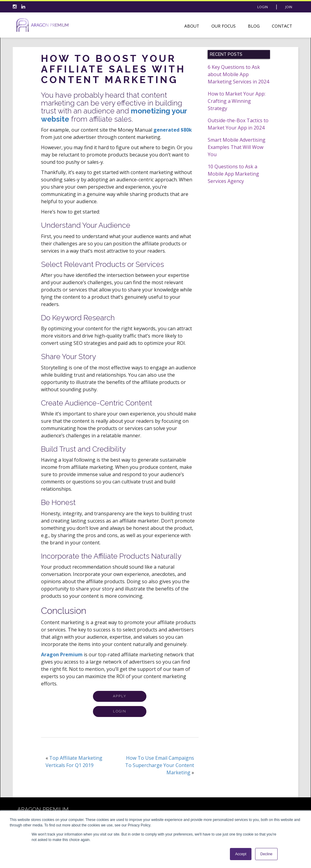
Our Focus (224, 26)
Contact (282, 26)
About (192, 26)
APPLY (120, 696)
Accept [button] (241, 854)
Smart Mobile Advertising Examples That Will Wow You (237, 147)
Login (263, 7)
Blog (254, 26)
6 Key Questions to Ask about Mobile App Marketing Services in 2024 (238, 74)
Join (289, 7)
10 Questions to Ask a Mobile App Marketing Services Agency (233, 174)
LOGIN (120, 711)
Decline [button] (266, 854)
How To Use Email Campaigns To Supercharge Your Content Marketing (160, 765)
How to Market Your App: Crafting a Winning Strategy (237, 101)
